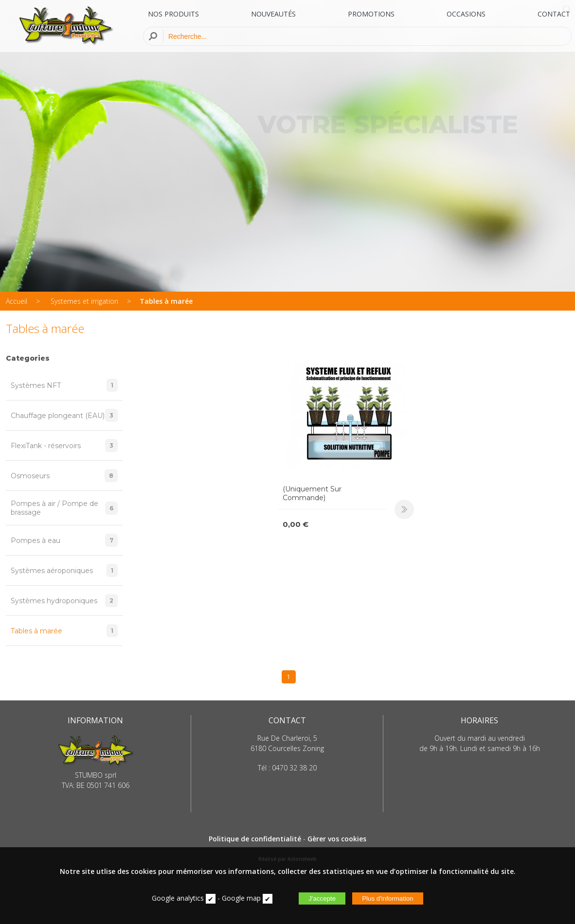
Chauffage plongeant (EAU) (64, 415)
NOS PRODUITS (173, 14)
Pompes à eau (64, 540)
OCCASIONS (466, 14)
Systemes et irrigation (84, 301)
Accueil (17, 301)
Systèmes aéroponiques (64, 570)
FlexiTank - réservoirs (64, 445)
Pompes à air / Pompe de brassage (64, 508)
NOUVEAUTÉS (273, 14)
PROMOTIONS (371, 14)
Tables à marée (166, 301)
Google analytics (178, 898)
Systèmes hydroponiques (64, 601)
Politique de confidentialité (255, 839)
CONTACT (554, 14)
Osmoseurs (64, 476)
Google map (241, 898)
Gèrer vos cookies (337, 839)
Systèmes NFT (64, 385)
